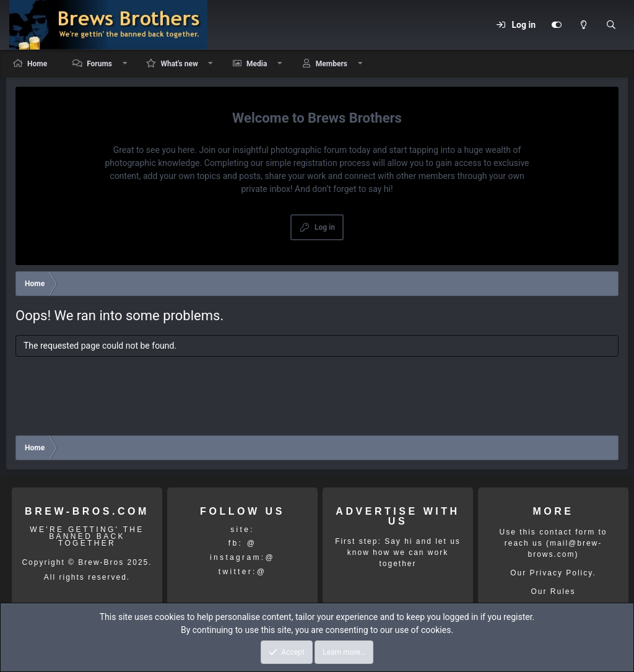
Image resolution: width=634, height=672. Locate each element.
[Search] (611, 25)
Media (257, 64)
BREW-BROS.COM (87, 511)
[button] (125, 63)
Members (332, 64)
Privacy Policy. (563, 573)
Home (37, 64)
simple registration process (318, 163)
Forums (99, 64)
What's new (179, 64)
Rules (563, 591)
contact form (567, 532)
